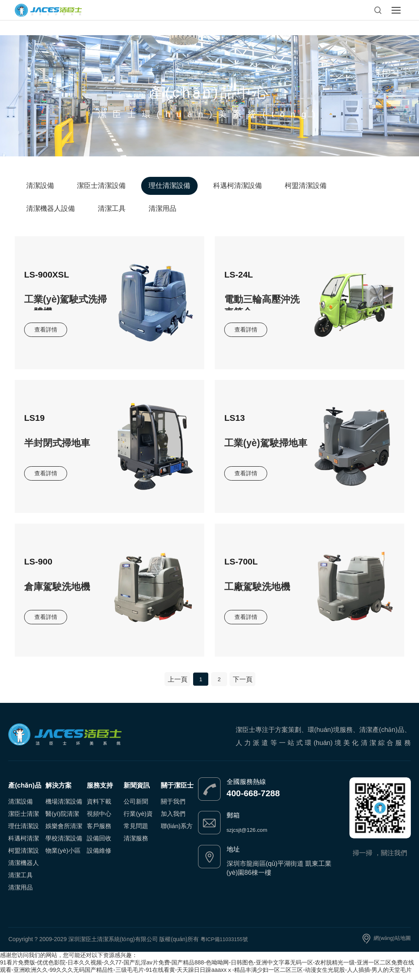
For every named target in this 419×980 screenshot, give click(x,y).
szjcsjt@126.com (251, 836)
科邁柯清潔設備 (238, 186)
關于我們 (173, 808)
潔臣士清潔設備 (101, 186)
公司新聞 (136, 808)
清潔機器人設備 (51, 209)
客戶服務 (99, 832)
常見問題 (136, 832)
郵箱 (233, 822)
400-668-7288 (262, 800)
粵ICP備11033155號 (227, 945)
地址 (233, 855)
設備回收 (99, 845)
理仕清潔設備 (169, 186)
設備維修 (99, 857)
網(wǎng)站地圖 (391, 945)
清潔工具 (112, 209)
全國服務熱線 (246, 788)
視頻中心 (99, 820)
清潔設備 (40, 186)
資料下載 (99, 808)
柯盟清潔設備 (306, 186)
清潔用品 (162, 209)
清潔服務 (136, 845)
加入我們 (173, 820)
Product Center (209, 76)
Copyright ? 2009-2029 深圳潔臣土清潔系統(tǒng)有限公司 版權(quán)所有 (104, 945)
